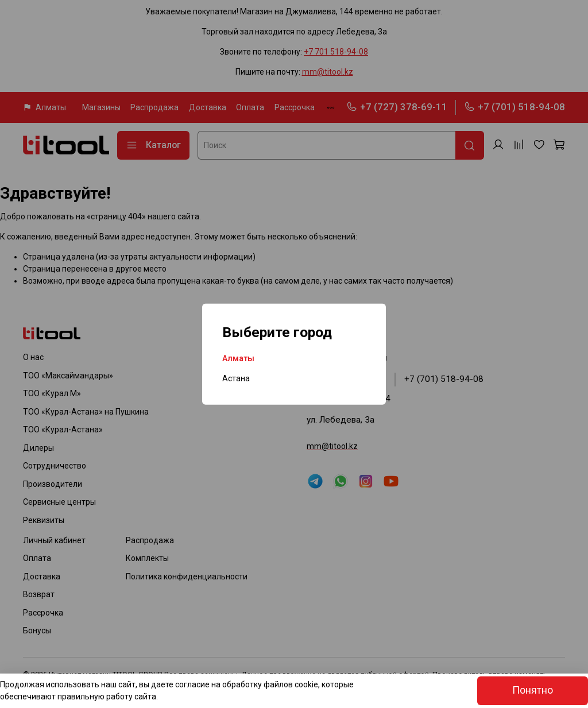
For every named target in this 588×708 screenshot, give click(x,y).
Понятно (533, 690)
